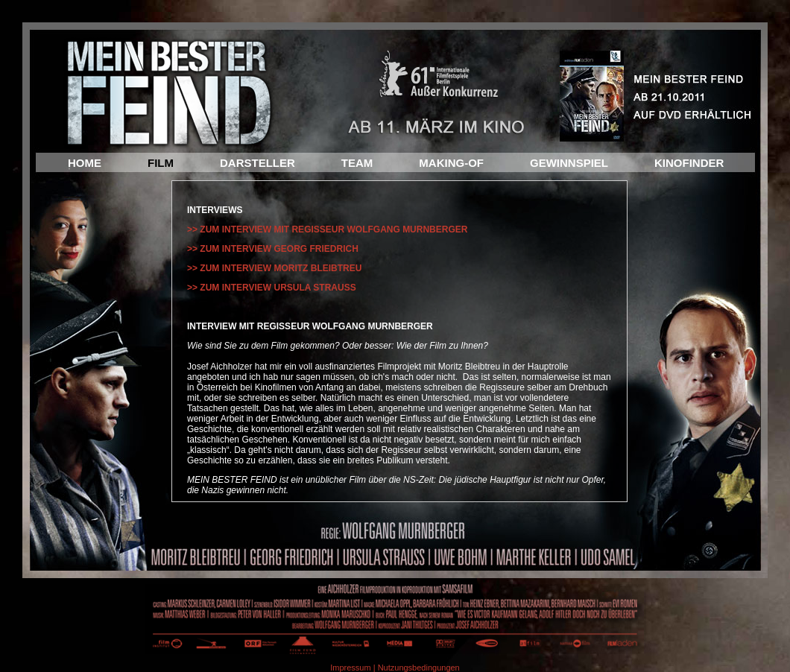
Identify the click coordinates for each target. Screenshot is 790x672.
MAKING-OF (451, 163)
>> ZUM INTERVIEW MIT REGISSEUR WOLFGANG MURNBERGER (327, 229)
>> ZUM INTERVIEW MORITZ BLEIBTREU (274, 268)
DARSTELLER (257, 163)
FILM (161, 163)
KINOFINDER (689, 163)
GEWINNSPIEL (569, 163)
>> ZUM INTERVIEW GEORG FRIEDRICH (273, 249)
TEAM (357, 163)
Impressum (350, 668)
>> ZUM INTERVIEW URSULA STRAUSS (272, 288)
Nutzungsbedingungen (419, 668)
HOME (85, 163)
